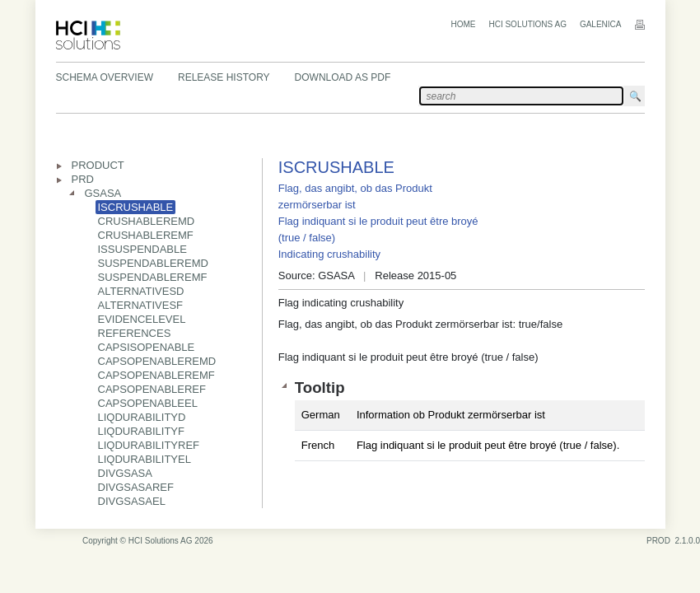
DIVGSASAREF (136, 487)
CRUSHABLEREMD (147, 221)
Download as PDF (343, 77)
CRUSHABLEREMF (146, 235)
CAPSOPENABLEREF (152, 389)
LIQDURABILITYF (141, 431)
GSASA (103, 193)
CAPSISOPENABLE (147, 347)
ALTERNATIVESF (141, 305)
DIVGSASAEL (132, 501)
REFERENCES (135, 333)
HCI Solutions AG (527, 24)
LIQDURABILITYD (142, 417)
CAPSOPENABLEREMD (157, 361)
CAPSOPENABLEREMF (156, 375)
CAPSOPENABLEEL (148, 403)
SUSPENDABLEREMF (153, 277)
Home (463, 24)
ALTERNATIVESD (141, 291)
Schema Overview (105, 77)
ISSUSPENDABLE (142, 249)
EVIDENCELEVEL (142, 319)
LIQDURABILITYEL (145, 459)
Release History (224, 77)
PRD (83, 179)
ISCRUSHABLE (136, 207)
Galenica (601, 24)
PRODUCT (98, 165)
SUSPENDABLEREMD (153, 263)
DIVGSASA (125, 473)
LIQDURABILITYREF (149, 445)
